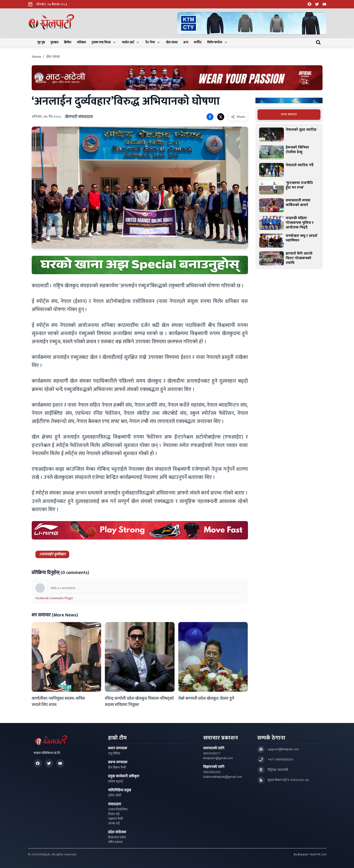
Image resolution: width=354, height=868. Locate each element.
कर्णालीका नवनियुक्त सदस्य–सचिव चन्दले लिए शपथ (58, 702)
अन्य (186, 42)
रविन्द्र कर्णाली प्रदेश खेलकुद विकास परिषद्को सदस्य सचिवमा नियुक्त (139, 702)
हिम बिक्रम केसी (117, 768)
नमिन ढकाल (115, 842)
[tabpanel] (289, 196)
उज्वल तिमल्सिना (118, 809)
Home (36, 57)
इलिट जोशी (115, 795)
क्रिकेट (68, 42)
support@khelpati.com (283, 749)
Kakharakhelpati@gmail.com (223, 777)
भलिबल (81, 42)
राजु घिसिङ (114, 754)
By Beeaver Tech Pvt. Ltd (310, 854)
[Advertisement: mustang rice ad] (140, 265)
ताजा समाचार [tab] (289, 114)
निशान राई (114, 814)
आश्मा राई (114, 823)
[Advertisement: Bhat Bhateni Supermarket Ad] (177, 78)
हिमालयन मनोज (117, 837)
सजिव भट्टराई (116, 782)
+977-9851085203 (280, 760)
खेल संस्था (172, 42)
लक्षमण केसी (115, 819)
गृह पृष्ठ (41, 42)
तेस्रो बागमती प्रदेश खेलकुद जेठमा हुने (206, 699)
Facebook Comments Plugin (54, 598)
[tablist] (289, 114)
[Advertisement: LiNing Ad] (140, 530)
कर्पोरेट (198, 42)
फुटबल (54, 42)
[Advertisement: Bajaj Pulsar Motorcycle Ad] (289, 101)
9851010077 (212, 754)
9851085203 (212, 772)
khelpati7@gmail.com (218, 758)
